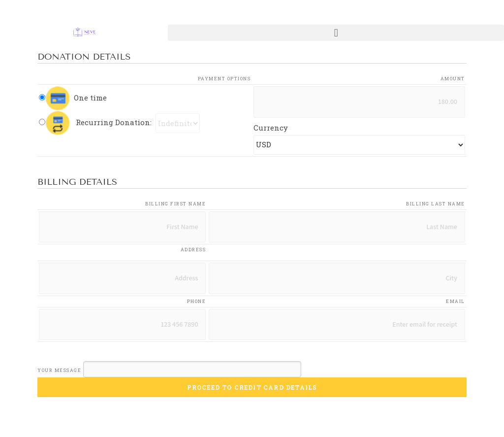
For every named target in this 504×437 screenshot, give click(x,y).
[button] (336, 33)
